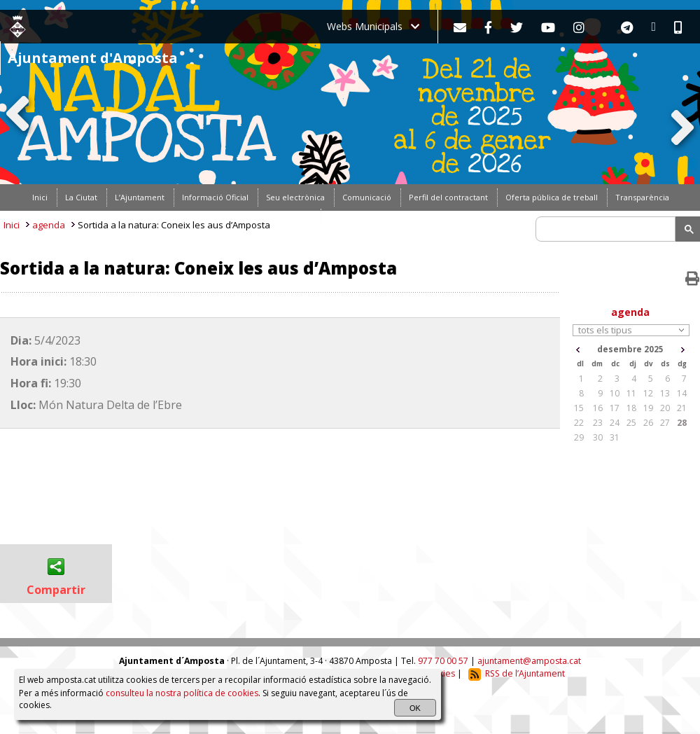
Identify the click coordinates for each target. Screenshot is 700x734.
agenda (49, 225)
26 (648, 423)
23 (598, 423)
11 (631, 393)
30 (598, 437)
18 (631, 408)
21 (682, 408)
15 (579, 408)
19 (648, 408)
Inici (12, 225)
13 (665, 393)
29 (579, 437)
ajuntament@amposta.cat (529, 661)
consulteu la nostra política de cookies (182, 693)
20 (665, 408)
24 (615, 423)
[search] (608, 229)
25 (631, 423)
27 (665, 423)
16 (598, 408)
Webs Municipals (373, 26)
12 (648, 393)
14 (682, 393)
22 (579, 423)
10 (615, 393)
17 (615, 408)
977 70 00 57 (443, 661)
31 (615, 437)
